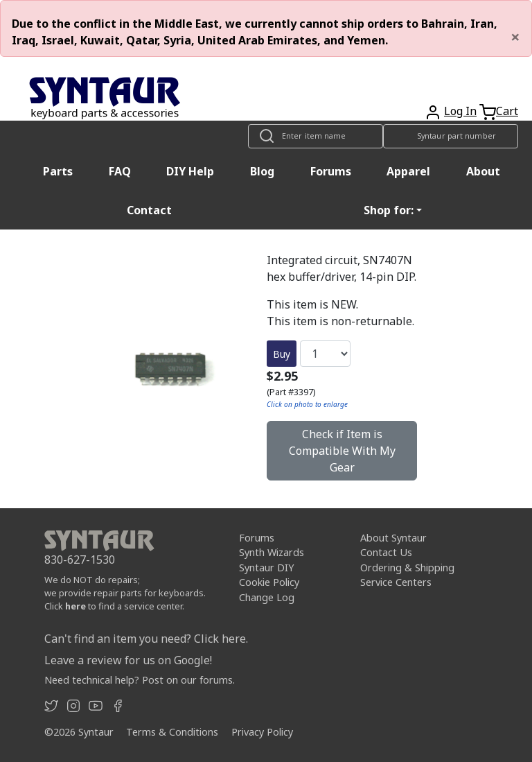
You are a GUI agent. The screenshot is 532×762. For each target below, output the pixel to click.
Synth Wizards (272, 552)
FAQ (120, 171)
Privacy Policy (262, 732)
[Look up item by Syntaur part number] (451, 136)
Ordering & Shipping (407, 568)
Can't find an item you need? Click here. (146, 639)
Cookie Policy (269, 582)
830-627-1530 (80, 560)
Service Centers (396, 582)
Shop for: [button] (389, 210)
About (483, 171)
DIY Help (190, 171)
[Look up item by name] (316, 136)
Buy (282, 354)
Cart (507, 111)
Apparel (408, 171)
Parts (58, 171)
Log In (460, 111)
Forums (331, 171)
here (76, 606)
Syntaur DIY (266, 568)
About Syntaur (393, 538)
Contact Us (386, 552)
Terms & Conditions (172, 732)
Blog (262, 171)
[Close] (515, 37)
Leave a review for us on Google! (128, 660)
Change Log (267, 597)
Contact (149, 210)
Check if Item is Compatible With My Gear (342, 451)
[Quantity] (325, 354)
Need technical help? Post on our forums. (140, 680)
